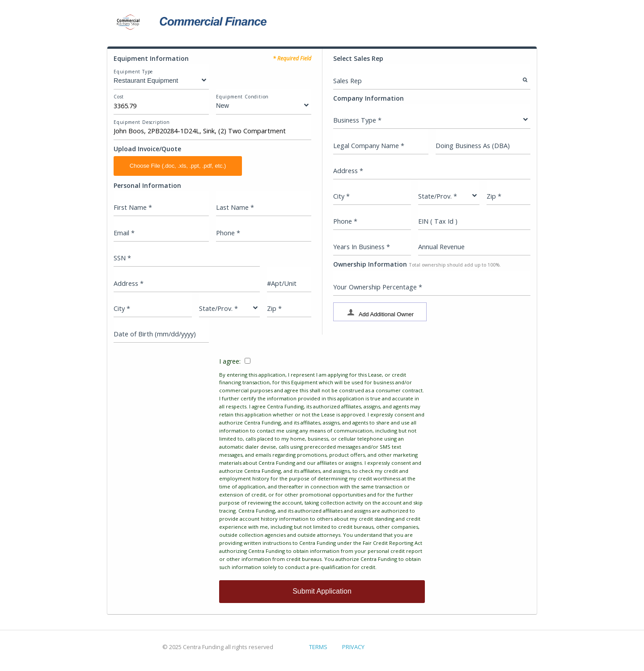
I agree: (322, 464)
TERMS (318, 647)
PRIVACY (353, 647)
